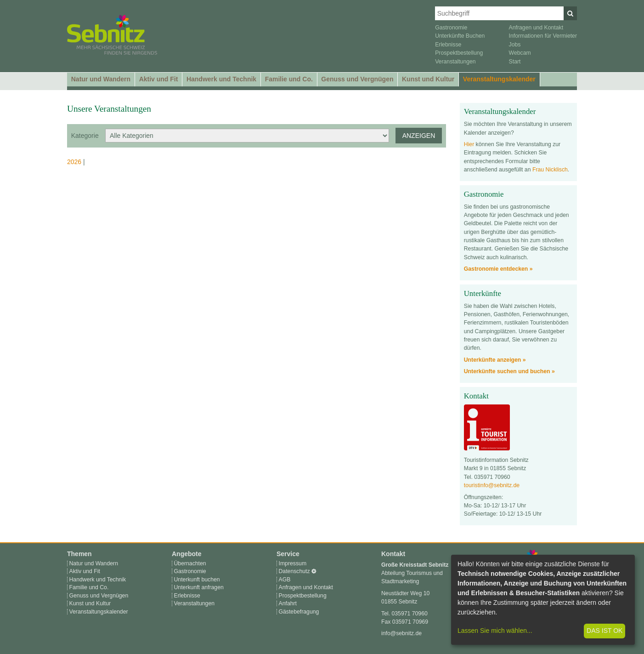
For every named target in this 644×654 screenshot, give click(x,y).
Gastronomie (451, 28)
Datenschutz (294, 571)
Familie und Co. (289, 79)
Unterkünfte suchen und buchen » (509, 371)
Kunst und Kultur (428, 79)
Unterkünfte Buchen (460, 36)
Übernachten (190, 563)
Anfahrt (288, 603)
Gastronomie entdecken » (498, 269)
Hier (469, 144)
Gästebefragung (299, 612)
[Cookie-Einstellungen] (314, 571)
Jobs (515, 45)
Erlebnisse (448, 45)
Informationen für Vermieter (543, 36)
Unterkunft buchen (197, 580)
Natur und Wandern (101, 79)
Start (515, 62)
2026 (74, 162)
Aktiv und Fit (159, 79)
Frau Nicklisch (550, 170)
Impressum (293, 563)
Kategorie (85, 136)
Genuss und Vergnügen (357, 79)
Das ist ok (604, 631)
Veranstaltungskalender (499, 79)
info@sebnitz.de (401, 633)
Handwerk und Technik (221, 79)
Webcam (520, 53)
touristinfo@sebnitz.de (492, 485)
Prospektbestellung (459, 53)
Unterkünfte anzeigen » (495, 360)
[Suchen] (570, 13)
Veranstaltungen (455, 62)
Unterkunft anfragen (199, 587)
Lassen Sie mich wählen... (495, 631)
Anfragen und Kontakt (536, 28)
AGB (285, 580)
